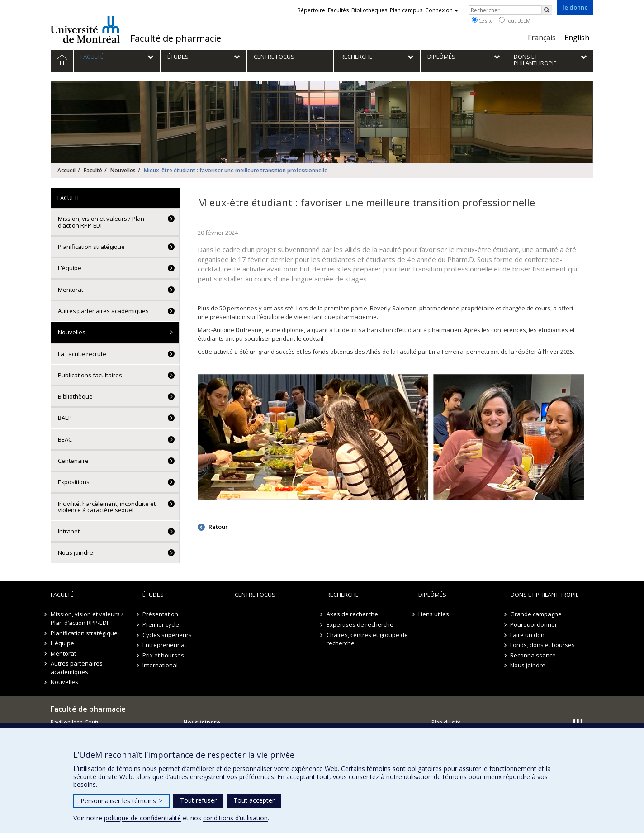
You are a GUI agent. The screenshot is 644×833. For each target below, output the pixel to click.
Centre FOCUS (255, 595)
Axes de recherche (352, 614)
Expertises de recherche (360, 624)
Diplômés (432, 595)
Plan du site (446, 722)
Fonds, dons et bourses (543, 645)
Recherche (343, 595)
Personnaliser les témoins (121, 801)
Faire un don (528, 635)
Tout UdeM (515, 20)
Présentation (160, 614)
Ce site (482, 20)
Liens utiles (434, 614)
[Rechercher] (547, 10)
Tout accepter (254, 800)
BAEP (65, 418)
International (160, 665)
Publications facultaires (90, 375)
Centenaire (73, 461)
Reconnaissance (533, 655)
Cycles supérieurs (167, 635)
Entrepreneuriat (164, 645)
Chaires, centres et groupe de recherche (367, 639)
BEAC (65, 439)
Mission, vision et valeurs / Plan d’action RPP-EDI (101, 222)
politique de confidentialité (142, 818)
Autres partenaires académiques (103, 311)
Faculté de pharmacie (176, 38)
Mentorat (71, 290)
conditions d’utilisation (235, 818)
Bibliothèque (75, 396)
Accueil (66, 170)
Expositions (74, 482)
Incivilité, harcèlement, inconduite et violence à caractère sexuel (107, 507)
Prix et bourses (163, 655)
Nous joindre (76, 552)
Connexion (442, 10)
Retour (218, 527)
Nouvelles (123, 170)
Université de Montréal (85, 29)
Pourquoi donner (534, 624)
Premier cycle (161, 624)
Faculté (93, 170)
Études (153, 595)
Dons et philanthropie (545, 595)
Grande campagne (536, 614)
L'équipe (70, 268)
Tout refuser (198, 800)
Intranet (69, 531)
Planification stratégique (91, 247)
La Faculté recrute (82, 354)
